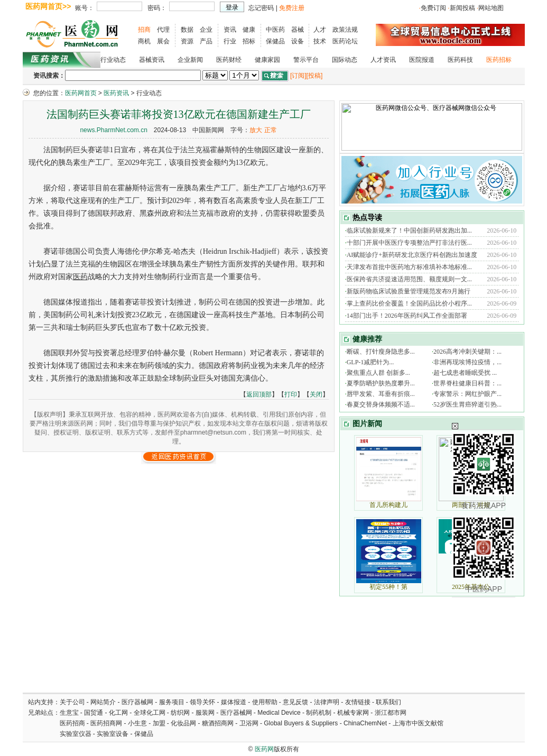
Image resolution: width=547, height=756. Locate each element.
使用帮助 (265, 702)
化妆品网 (183, 723)
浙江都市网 (391, 713)
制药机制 (319, 713)
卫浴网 (250, 723)
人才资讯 (383, 60)
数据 (187, 30)
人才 (320, 30)
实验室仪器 (76, 734)
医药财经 (229, 60)
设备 (298, 41)
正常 (271, 130)
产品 (206, 41)
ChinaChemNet (365, 723)
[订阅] (298, 76)
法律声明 (327, 702)
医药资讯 (116, 93)
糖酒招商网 (218, 723)
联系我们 (388, 702)
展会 (163, 41)
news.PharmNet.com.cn (113, 130)
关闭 (316, 394)
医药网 (264, 749)
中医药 (275, 30)
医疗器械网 (137, 702)
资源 (187, 41)
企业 (206, 30)
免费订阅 (433, 8)
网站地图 (491, 8)
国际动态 (345, 60)
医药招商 (72, 723)
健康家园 (267, 60)
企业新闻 (190, 60)
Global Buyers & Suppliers (301, 723)
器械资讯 (152, 60)
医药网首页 (81, 93)
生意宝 (69, 713)
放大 (256, 130)
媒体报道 (234, 702)
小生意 (137, 723)
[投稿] (315, 76)
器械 (298, 30)
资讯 (230, 30)
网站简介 (103, 702)
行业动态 (113, 60)
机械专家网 (353, 713)
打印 (291, 394)
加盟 (160, 723)
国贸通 (94, 713)
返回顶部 (259, 394)
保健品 (275, 41)
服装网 (205, 713)
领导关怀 (202, 702)
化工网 (118, 713)
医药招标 (499, 60)
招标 (249, 41)
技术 (320, 41)
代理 (163, 30)
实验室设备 (113, 734)
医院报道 (422, 60)
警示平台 (306, 60)
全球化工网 (150, 713)
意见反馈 (295, 702)
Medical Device (279, 713)
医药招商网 (106, 723)
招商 (144, 30)
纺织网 (180, 713)
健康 (249, 30)
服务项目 (172, 702)
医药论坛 (345, 41)
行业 (230, 41)
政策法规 (345, 30)
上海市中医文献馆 (418, 723)
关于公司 (72, 702)
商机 (144, 41)
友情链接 (358, 702)
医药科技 (460, 60)
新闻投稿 (462, 8)
